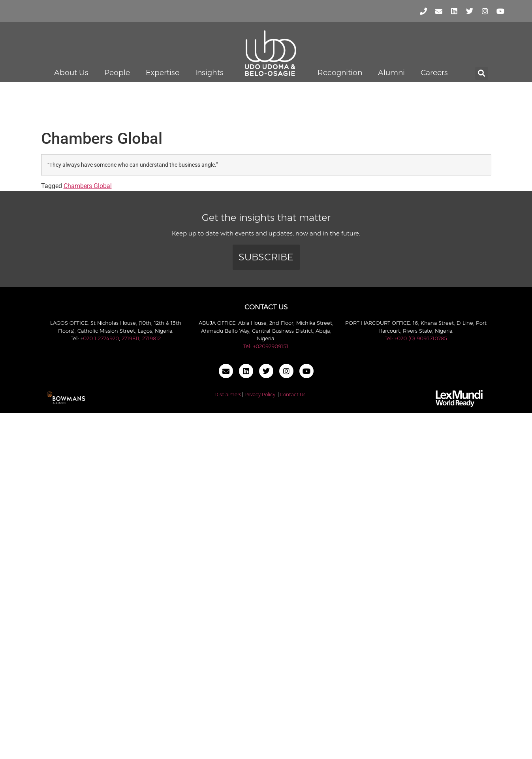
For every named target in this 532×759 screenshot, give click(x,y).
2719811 (131, 338)
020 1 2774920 (101, 338)
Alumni (391, 73)
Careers (434, 73)
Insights (209, 73)
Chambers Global (88, 186)
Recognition (340, 73)
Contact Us (293, 395)
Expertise (163, 73)
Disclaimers (228, 395)
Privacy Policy (260, 395)
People (117, 73)
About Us (71, 73)
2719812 (151, 338)
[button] (482, 73)
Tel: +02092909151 (266, 346)
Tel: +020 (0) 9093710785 (416, 338)
